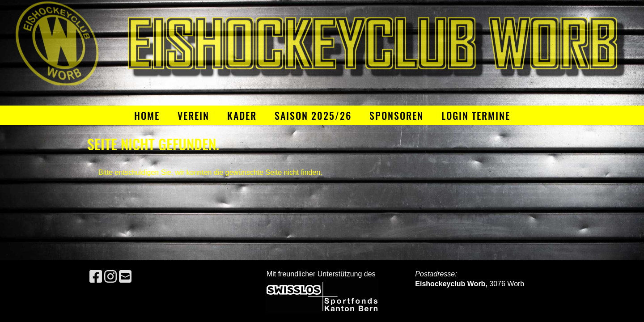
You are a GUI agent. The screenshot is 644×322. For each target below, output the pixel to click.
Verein (193, 115)
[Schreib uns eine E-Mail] (125, 277)
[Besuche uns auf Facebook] (96, 277)
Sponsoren (396, 115)
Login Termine (476, 115)
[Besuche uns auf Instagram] (110, 277)
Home (147, 115)
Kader (242, 115)
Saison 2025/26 (313, 115)
